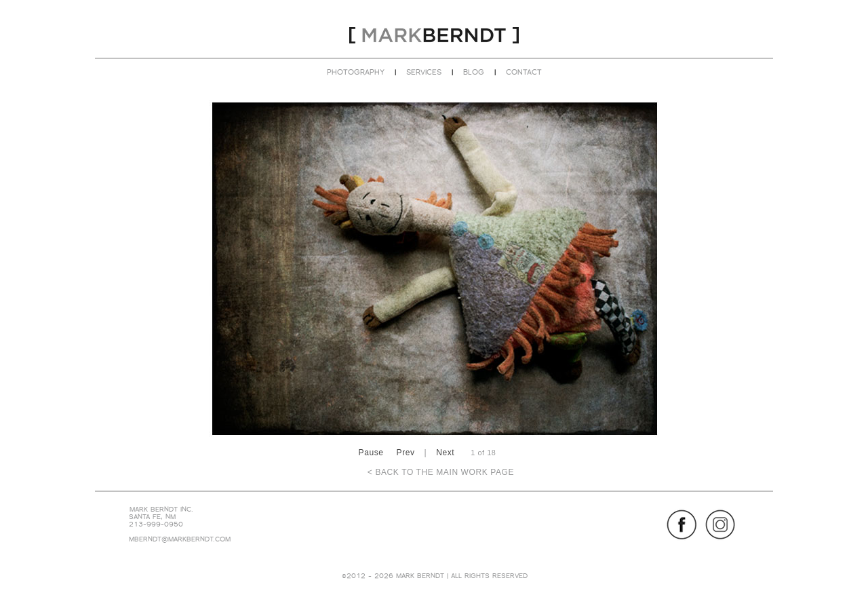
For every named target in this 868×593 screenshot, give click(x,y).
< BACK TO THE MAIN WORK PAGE (441, 472)
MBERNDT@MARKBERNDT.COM (180, 539)
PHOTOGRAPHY (356, 72)
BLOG (474, 72)
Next (445, 453)
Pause (371, 453)
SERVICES (424, 72)
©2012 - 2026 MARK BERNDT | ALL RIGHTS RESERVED (435, 576)
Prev (406, 453)
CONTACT (524, 72)
